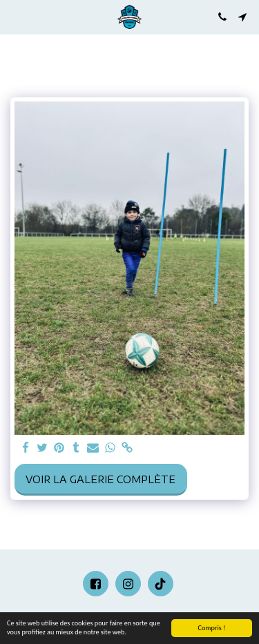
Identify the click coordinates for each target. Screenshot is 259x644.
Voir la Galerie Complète (100, 479)
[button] (15, 16)
